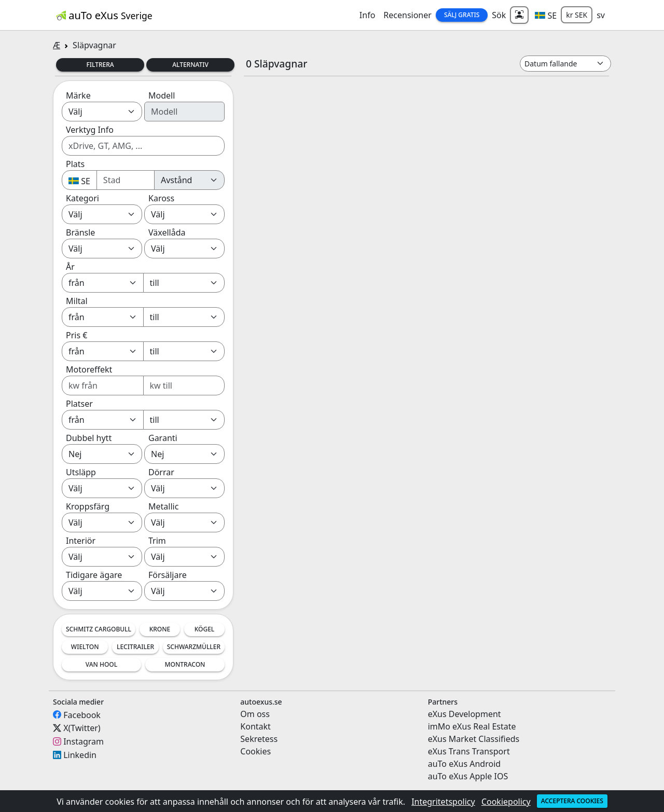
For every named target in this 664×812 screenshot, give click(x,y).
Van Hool (101, 664)
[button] (546, 15)
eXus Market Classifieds (474, 739)
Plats (75, 164)
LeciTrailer (135, 647)
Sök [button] (499, 15)
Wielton (85, 647)
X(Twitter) (82, 728)
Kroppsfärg (88, 506)
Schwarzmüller (194, 647)
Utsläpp (81, 472)
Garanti (163, 438)
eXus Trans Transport (469, 751)
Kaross (161, 198)
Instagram (84, 741)
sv (601, 15)
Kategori (82, 198)
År (70, 267)
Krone (160, 629)
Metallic (163, 506)
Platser (79, 404)
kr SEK (577, 15)
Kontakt (255, 726)
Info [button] (368, 15)
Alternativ (190, 65)
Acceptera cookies (572, 801)
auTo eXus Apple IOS (468, 776)
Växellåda (167, 232)
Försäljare (168, 575)
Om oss (255, 714)
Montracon (185, 664)
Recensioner (407, 15)
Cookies (255, 751)
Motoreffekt (89, 369)
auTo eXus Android (464, 764)
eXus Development (465, 714)
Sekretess (259, 739)
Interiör (81, 541)
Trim (157, 541)
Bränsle (80, 232)
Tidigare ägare (94, 575)
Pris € (77, 335)
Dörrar (161, 472)
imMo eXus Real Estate (472, 726)
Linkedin (80, 755)
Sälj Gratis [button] (462, 15)
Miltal (77, 301)
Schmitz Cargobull (99, 629)
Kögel (205, 629)
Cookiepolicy (506, 802)
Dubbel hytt (89, 438)
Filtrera (100, 65)
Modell (162, 95)
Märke (78, 95)
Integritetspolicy (443, 802)
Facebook (82, 714)
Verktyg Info (90, 130)
